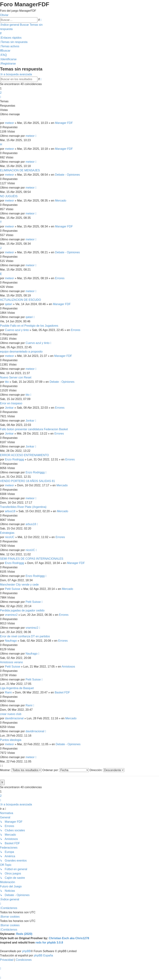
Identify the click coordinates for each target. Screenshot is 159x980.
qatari (9, 304)
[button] (1, 97)
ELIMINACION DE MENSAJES (20, 170)
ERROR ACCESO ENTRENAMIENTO (24, 455)
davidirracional (14, 718)
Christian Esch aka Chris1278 (69, 938)
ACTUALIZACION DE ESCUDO (21, 300)
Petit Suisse (13, 589)
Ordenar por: (66, 770)
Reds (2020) (24, 934)
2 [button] (1, 93)
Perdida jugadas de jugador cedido (22, 610)
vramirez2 (11, 615)
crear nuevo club (11, 714)
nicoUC (10, 537)
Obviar (4, 15)
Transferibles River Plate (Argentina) (23, 507)
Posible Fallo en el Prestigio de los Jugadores (29, 326)
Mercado (61, 201)
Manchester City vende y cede (19, 585)
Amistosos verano (11, 662)
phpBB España (43, 955)
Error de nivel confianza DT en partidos (25, 636)
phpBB (26, 951)
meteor (10, 123)
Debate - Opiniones (67, 175)
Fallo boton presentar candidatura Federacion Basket (34, 429)
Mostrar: (21, 770)
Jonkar (9, 408)
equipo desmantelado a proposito (21, 352)
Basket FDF (62, 692)
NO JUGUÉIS (9, 196)
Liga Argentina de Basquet (17, 688)
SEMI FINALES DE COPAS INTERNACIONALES (32, 559)
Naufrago (11, 641)
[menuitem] (1, 33)
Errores (60, 278)
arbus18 (10, 511)
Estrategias (7, 533)
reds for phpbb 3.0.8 (49, 943)
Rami (8, 692)
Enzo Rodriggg (15, 459)
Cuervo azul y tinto (17, 330)
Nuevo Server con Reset (16, 377)
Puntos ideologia (11, 740)
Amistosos (68, 667)
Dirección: (107, 770)
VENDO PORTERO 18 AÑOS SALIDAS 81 (28, 481)
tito (7, 382)
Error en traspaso (11, 403)
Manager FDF (64, 123)
